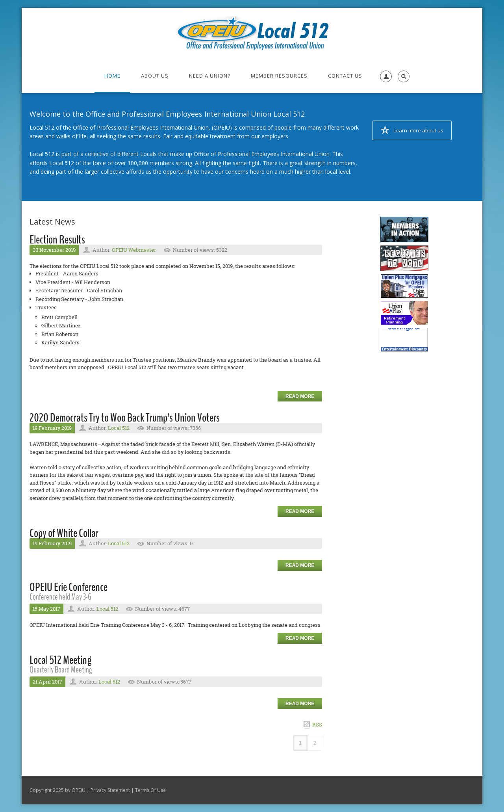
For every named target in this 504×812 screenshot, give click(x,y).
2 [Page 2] (315, 743)
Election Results (57, 240)
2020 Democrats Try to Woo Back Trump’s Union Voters (125, 418)
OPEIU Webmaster (134, 250)
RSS (317, 725)
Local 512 (119, 428)
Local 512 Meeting (61, 660)
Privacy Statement (110, 790)
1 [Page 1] (300, 743)
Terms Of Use (150, 790)
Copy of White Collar (64, 533)
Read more (300, 396)
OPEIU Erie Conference (69, 587)
